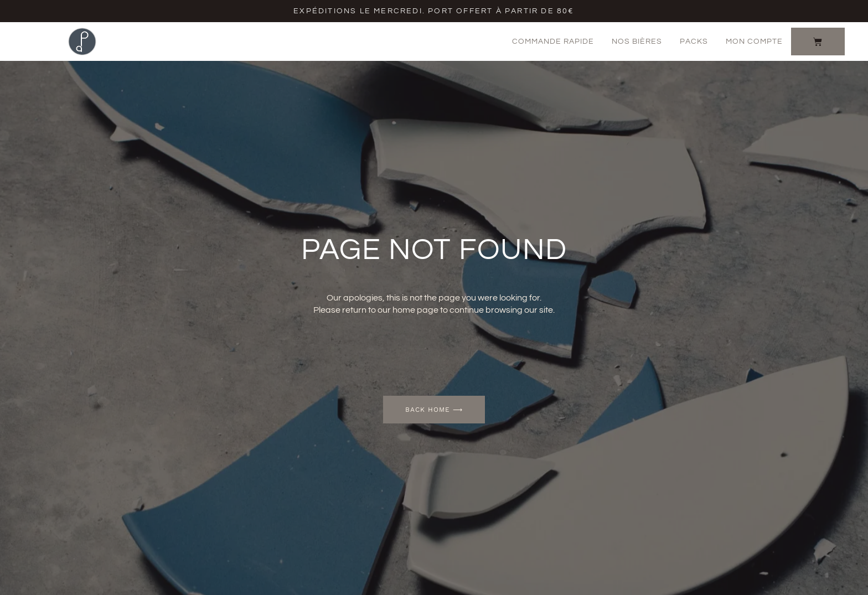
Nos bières (637, 42)
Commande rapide (553, 42)
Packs (694, 42)
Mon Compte (754, 42)
